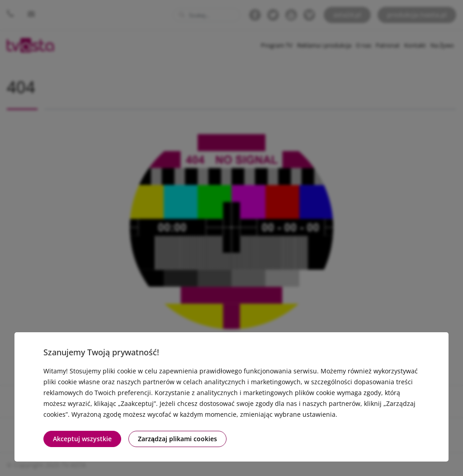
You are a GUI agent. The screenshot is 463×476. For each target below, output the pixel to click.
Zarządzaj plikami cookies (177, 439)
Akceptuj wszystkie (82, 439)
